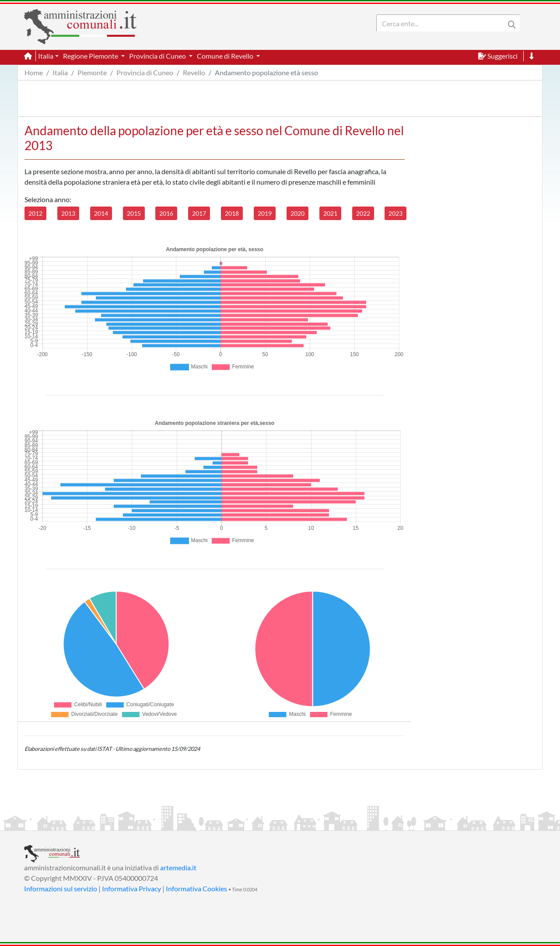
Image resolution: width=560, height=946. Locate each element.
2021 (330, 213)
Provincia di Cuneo (145, 72)
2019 (265, 213)
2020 (297, 213)
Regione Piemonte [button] (91, 56)
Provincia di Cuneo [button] (158, 56)
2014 (101, 213)
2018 (232, 213)
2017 (199, 213)
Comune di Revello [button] (226, 56)
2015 (134, 213)
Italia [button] (46, 56)
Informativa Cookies (196, 888)
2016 (166, 213)
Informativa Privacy (131, 888)
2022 (363, 213)
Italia (60, 72)
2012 (35, 213)
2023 (395, 213)
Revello (194, 72)
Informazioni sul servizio (61, 888)
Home (34, 72)
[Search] (442, 23)
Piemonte (92, 72)
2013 (68, 213)
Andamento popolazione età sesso (266, 72)
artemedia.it (178, 867)
